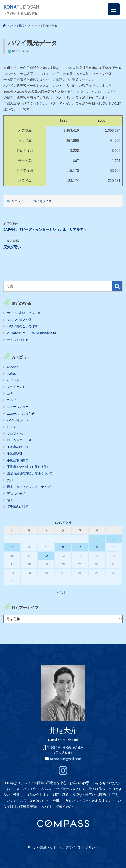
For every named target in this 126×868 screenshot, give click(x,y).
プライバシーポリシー (82, 847)
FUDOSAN (21, 7)
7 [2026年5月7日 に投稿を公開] (80, 547)
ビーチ (12, 427)
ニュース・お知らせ (21, 414)
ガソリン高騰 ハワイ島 (24, 313)
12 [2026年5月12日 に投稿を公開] (46, 556)
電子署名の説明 (18, 507)
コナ (10, 394)
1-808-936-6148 (65, 748)
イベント (13, 380)
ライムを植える (18, 340)
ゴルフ (12, 400)
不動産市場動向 (18, 460)
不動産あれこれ (18, 447)
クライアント (16, 387)
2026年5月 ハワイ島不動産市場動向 (32, 333)
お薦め (12, 373)
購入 (10, 500)
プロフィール (16, 433)
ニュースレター (18, 407)
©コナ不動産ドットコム (45, 847)
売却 (10, 480)
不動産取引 (15, 453)
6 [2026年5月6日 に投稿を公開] (63, 547)
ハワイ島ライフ (41, 201)
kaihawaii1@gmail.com (65, 759)
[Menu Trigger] (114, 9)
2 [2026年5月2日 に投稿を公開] (114, 539)
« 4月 (61, 592)
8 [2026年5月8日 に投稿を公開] (97, 547)
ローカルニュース (19, 440)
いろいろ (13, 367)
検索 (117, 286)
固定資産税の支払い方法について (30, 473)
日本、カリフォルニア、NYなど (29, 487)
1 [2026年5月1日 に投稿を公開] (97, 539)
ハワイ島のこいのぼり (22, 326)
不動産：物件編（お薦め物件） (28, 467)
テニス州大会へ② (19, 320)
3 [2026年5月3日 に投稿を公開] (12, 547)
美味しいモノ (16, 493)
